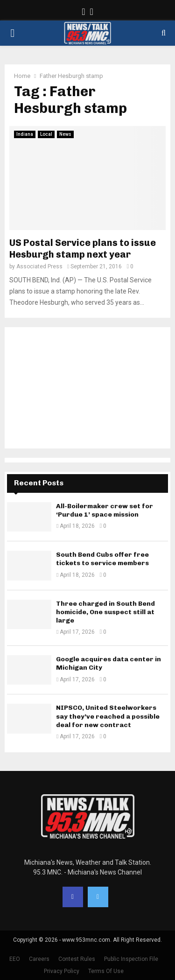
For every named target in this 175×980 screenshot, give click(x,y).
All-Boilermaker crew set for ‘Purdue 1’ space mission (105, 510)
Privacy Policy (62, 971)
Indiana (25, 134)
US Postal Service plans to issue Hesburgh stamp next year (83, 248)
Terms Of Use (106, 971)
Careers (39, 959)
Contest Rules (77, 959)
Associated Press (39, 266)
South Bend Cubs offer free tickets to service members (102, 559)
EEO (15, 959)
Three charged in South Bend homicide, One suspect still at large (105, 612)
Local (46, 134)
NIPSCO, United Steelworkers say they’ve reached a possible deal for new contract (108, 716)
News (65, 134)
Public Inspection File (131, 959)
